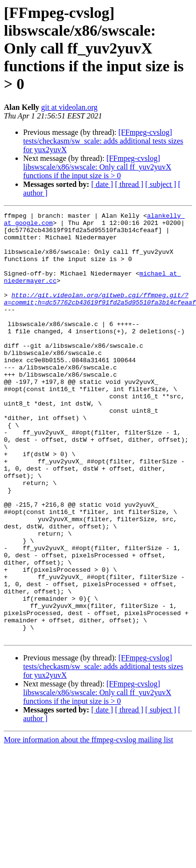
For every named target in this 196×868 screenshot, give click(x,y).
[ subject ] (161, 184)
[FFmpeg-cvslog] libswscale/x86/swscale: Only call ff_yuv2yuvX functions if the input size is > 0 (97, 167)
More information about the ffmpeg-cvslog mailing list (89, 816)
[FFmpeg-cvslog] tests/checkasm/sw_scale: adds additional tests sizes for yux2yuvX (103, 141)
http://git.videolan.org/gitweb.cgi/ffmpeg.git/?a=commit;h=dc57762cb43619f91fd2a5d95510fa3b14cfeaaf (100, 316)
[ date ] (102, 184)
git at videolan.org (69, 107)
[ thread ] (129, 184)
